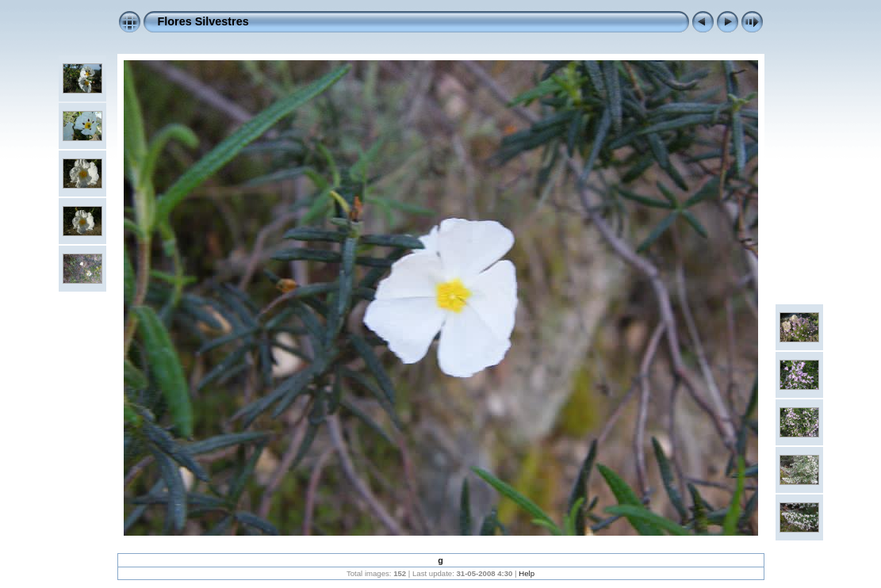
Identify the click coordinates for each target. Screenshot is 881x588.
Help (527, 573)
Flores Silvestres (203, 21)
